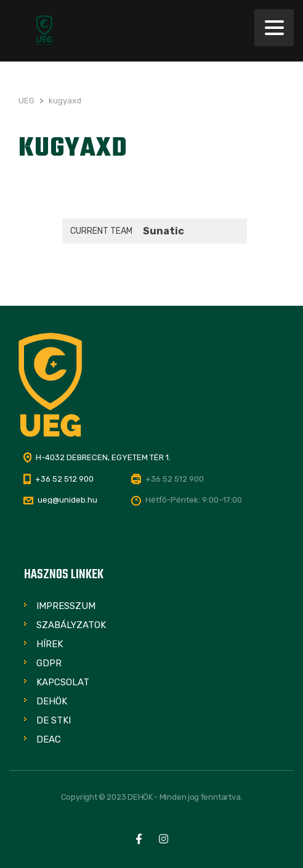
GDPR (49, 663)
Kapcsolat (63, 682)
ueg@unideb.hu (67, 500)
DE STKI (54, 720)
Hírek (50, 644)
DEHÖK (52, 701)
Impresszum (66, 606)
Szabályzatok (71, 625)
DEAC (49, 739)
